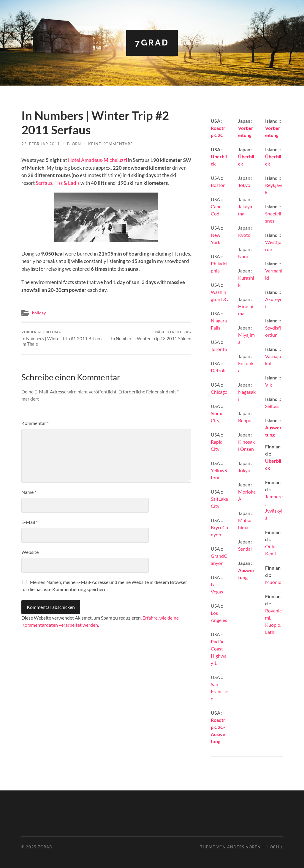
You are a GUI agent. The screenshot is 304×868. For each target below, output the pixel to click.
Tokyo (244, 185)
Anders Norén (244, 847)
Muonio (273, 582)
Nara (243, 256)
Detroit (218, 370)
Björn (74, 144)
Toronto (219, 349)
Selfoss (272, 406)
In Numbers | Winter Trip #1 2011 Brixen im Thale (63, 338)
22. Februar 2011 (41, 144)
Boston (218, 185)
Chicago (219, 392)
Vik (269, 385)
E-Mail (30, 522)
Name (29, 492)
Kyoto (244, 235)
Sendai (245, 549)
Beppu (245, 420)
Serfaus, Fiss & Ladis (58, 183)
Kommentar (35, 423)
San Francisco (219, 691)
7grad (152, 43)
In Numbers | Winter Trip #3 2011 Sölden (151, 336)
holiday (39, 313)
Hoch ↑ (275, 847)
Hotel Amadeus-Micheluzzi (98, 160)
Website (30, 552)
